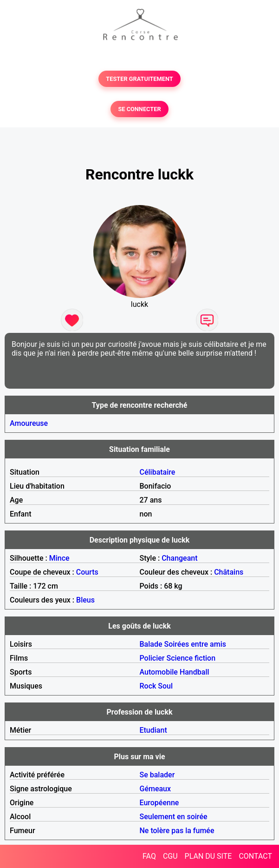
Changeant (179, 558)
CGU (170, 856)
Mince (59, 558)
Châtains (229, 572)
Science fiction (191, 658)
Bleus (85, 600)
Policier (152, 658)
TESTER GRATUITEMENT (139, 79)
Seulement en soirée (174, 817)
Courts (87, 572)
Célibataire (158, 472)
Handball (195, 672)
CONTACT (255, 856)
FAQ (149, 856)
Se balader (157, 775)
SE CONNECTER (139, 109)
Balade (151, 644)
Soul (165, 686)
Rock (148, 686)
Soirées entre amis (195, 644)
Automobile (159, 672)
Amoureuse (29, 423)
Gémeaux (156, 789)
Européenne (159, 803)
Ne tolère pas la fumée (177, 831)
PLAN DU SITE (208, 856)
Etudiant (153, 730)
